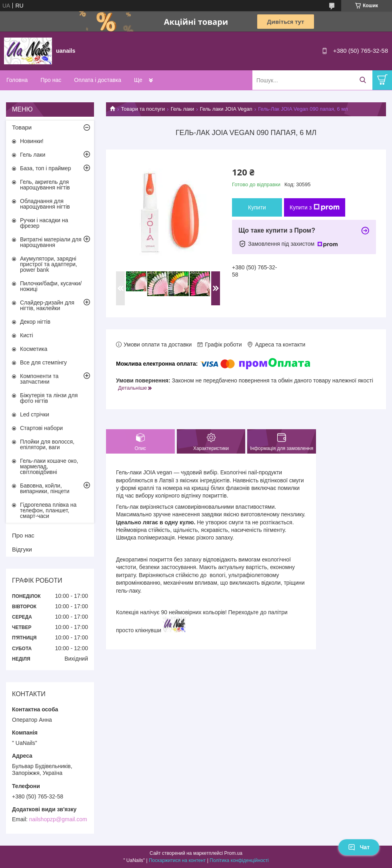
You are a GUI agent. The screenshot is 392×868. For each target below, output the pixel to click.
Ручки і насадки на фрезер (44, 223)
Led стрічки (35, 414)
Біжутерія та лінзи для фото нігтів (49, 398)
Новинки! (32, 141)
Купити (257, 207)
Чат (359, 847)
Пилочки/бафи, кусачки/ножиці (51, 286)
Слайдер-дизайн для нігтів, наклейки (47, 305)
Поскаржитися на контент (177, 860)
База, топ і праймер (45, 168)
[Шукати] (363, 80)
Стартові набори (41, 428)
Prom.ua (233, 853)
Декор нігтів (35, 322)
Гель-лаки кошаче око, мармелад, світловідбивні (49, 466)
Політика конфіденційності (239, 860)
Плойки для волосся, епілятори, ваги (47, 444)
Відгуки (22, 549)
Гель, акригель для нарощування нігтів (45, 185)
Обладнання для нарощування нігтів (45, 204)
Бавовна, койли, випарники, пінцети (45, 488)
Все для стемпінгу (43, 362)
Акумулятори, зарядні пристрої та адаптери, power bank (49, 264)
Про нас (51, 80)
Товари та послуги (143, 109)
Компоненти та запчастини (39, 379)
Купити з (315, 207)
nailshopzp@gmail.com (58, 819)
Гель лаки (183, 109)
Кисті (27, 335)
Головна (17, 80)
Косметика (34, 349)
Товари (22, 127)
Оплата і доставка (98, 80)
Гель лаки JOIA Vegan (226, 109)
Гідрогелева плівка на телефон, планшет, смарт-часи (48, 510)
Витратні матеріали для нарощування (51, 242)
